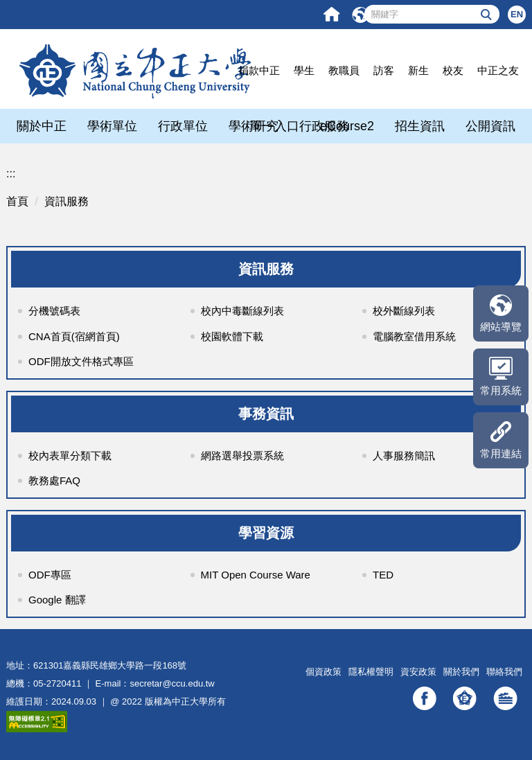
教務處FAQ (54, 480)
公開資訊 (490, 126)
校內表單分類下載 (70, 456)
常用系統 (501, 390)
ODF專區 (50, 575)
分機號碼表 (54, 311)
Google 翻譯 (57, 600)
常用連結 (501, 453)
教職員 (344, 70)
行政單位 (183, 126)
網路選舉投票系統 (242, 456)
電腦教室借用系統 (414, 336)
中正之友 (498, 70)
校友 (453, 70)
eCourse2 (347, 126)
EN (517, 14)
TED (383, 575)
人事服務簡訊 (404, 456)
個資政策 (323, 672)
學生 (304, 70)
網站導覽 (501, 327)
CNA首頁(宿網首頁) (74, 336)
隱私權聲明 (371, 672)
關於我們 (461, 672)
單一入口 (274, 126)
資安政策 (418, 672)
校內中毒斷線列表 (242, 311)
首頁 (17, 201)
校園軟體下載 (232, 336)
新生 (418, 70)
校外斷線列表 (404, 311)
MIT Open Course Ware (256, 575)
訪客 (384, 70)
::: (11, 174)
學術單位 (112, 126)
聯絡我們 (504, 672)
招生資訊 (420, 126)
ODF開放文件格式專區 (81, 361)
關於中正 (42, 126)
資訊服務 (66, 201)
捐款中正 (259, 70)
